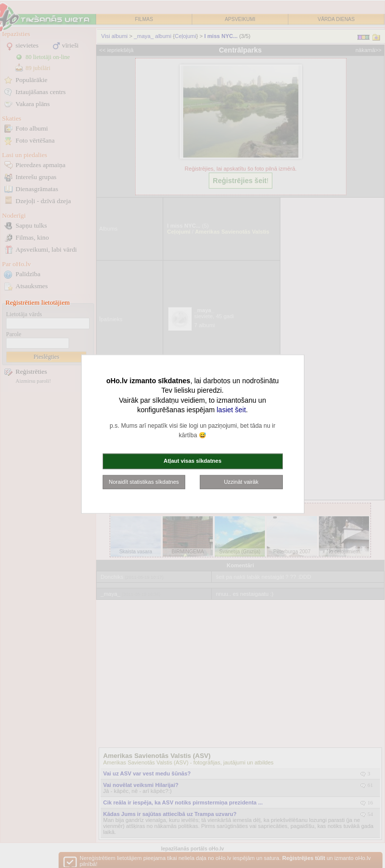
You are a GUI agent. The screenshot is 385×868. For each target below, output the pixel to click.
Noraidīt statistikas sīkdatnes (144, 481)
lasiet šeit (231, 410)
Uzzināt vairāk (241, 481)
